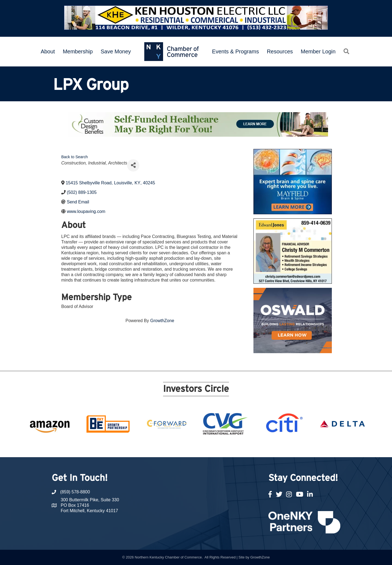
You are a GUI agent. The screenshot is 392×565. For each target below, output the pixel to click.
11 (196, 447)
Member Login (318, 51)
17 (235, 447)
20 (255, 447)
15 (222, 447)
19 (248, 447)
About (48, 51)
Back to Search (75, 157)
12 (203, 447)
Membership (78, 51)
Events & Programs (235, 51)
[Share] (133, 165)
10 (189, 447)
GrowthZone (162, 321)
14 (216, 447)
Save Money (116, 51)
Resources (280, 51)
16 (229, 447)
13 (209, 447)
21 (261, 447)
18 (242, 447)
